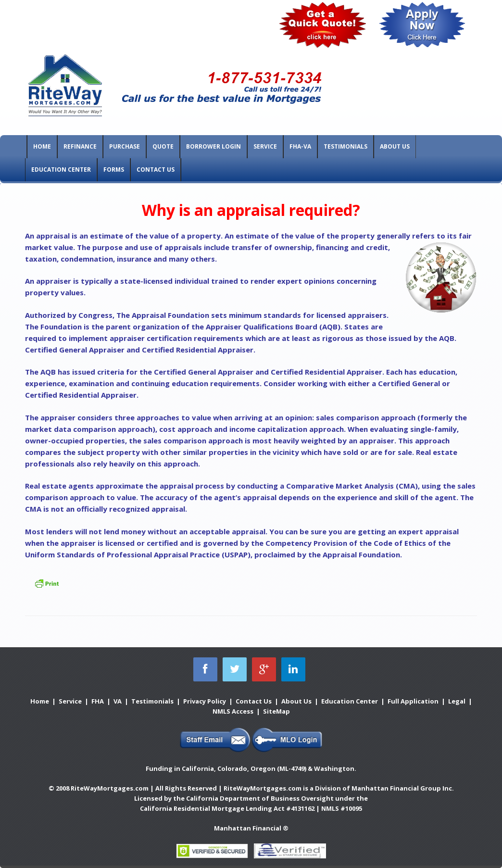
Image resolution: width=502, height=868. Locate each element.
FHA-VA (300, 146)
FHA (98, 701)
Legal (457, 701)
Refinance (80, 146)
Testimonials (345, 146)
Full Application (413, 701)
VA (118, 701)
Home (42, 146)
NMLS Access (233, 711)
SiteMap (276, 711)
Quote (163, 146)
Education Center (61, 170)
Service (265, 146)
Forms (114, 170)
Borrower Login (213, 146)
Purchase (125, 146)
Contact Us (156, 170)
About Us (395, 146)
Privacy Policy (205, 701)
